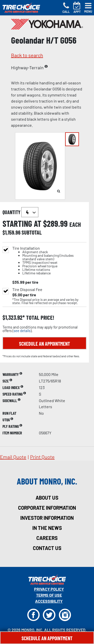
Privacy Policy (49, 589)
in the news (47, 528)
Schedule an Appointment (44, 344)
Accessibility (49, 601)
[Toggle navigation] (88, 8)
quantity (20, 212)
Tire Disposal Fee (27, 289)
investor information (47, 518)
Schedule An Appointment (47, 638)
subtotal (32, 232)
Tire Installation (49, 261)
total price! (39, 318)
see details (22, 331)
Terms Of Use (49, 595)
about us (47, 498)
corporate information (47, 508)
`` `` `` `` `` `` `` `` (30, 212)
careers (47, 538)
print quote (42, 457)
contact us (47, 548)
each (75, 224)
